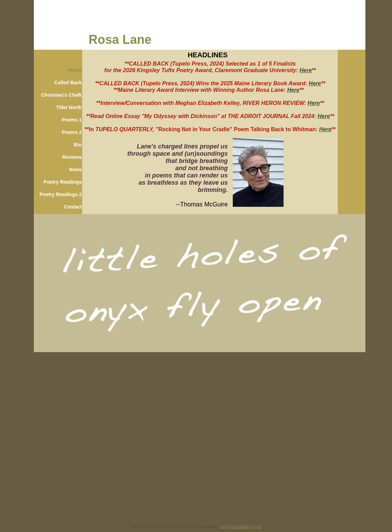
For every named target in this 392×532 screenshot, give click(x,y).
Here (306, 70)
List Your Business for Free (241, 527)
